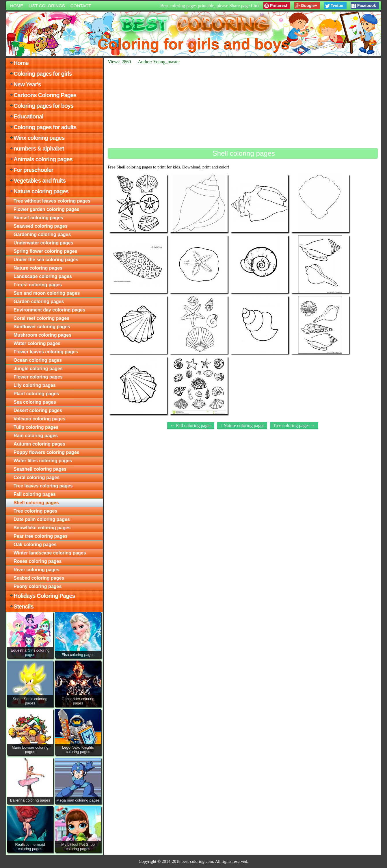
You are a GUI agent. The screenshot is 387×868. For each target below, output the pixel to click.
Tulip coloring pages (36, 427)
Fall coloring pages (35, 494)
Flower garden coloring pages (46, 209)
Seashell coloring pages (40, 469)
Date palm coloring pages (42, 519)
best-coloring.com (197, 861)
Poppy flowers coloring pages (46, 452)
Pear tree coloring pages (41, 536)
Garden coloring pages (39, 302)
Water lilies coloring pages (43, 461)
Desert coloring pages (38, 410)
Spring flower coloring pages (45, 251)
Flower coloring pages (38, 377)
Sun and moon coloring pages (47, 293)
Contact (81, 6)
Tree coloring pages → (294, 425)
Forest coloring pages (38, 285)
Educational (28, 116)
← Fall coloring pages (191, 425)
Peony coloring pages (38, 586)
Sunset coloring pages (38, 218)
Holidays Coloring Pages (44, 596)
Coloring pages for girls (43, 74)
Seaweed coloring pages (41, 226)
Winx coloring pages (39, 138)
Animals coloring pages (43, 159)
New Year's (27, 84)
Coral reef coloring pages (41, 318)
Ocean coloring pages (38, 360)
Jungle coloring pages (38, 369)
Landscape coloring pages (43, 276)
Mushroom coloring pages (42, 335)
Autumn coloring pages (39, 444)
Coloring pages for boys (43, 106)
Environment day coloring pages (49, 310)
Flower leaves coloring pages (46, 352)
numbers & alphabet (39, 149)
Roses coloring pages (38, 561)
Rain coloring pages (36, 436)
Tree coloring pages (35, 511)
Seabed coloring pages (39, 578)
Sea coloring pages (35, 402)
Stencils (24, 607)
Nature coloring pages (41, 191)
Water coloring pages (37, 343)
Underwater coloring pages (43, 243)
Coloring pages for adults (45, 127)
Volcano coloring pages (39, 419)
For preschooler (33, 170)
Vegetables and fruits (40, 181)
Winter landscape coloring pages (50, 553)
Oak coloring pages (35, 545)
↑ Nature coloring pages (242, 425)
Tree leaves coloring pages (43, 486)
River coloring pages (36, 570)
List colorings (47, 6)
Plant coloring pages (36, 394)
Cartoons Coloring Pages (45, 95)
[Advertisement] (243, 106)
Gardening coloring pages (42, 234)
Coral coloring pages (37, 477)
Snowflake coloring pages (42, 528)
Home (17, 6)
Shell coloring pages (36, 503)
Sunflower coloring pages (42, 327)
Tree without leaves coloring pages (52, 201)
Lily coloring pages (35, 385)
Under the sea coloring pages (46, 260)
